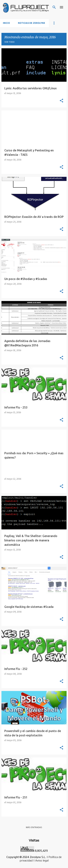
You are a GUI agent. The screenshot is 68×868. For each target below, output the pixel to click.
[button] (61, 101)
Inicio (6, 23)
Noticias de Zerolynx (31, 23)
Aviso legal (42, 860)
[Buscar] (54, 7)
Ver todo (9, 42)
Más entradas (34, 827)
